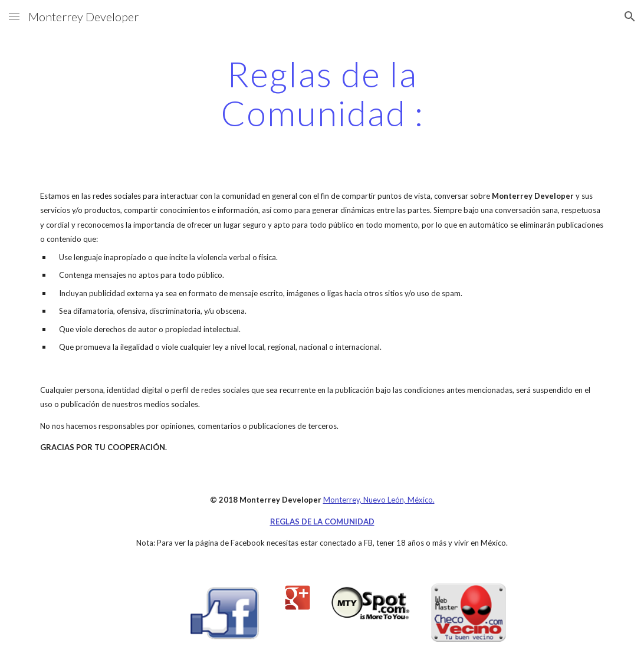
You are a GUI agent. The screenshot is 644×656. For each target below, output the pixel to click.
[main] (322, 93)
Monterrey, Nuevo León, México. (379, 500)
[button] (14, 16)
